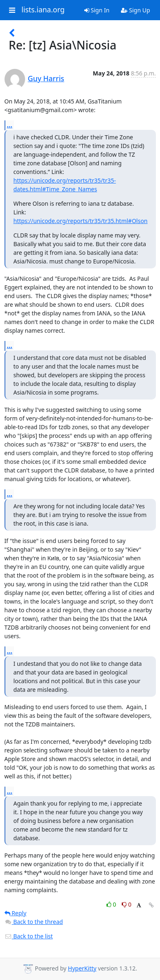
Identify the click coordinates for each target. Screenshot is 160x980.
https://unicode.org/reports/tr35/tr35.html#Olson (81, 221)
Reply (16, 913)
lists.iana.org (43, 10)
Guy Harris (46, 78)
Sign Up (136, 10)
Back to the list (29, 936)
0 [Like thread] (112, 904)
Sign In (97, 10)
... (10, 125)
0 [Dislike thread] (127, 904)
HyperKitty (82, 968)
